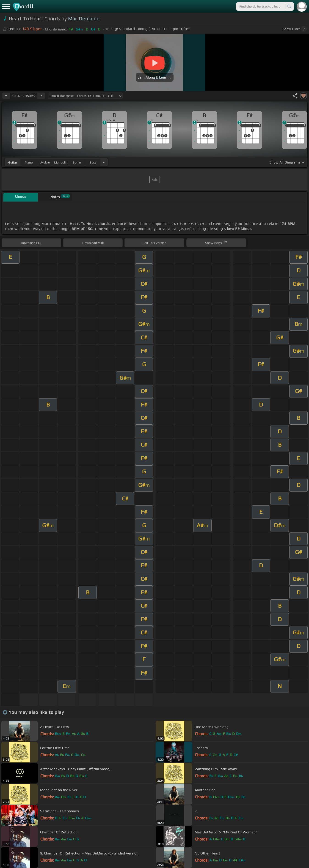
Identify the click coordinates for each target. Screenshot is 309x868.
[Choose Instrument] (104, 162)
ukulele (45, 162)
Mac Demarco (84, 19)
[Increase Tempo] (41, 96)
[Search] (289, 6)
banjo (77, 162)
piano (29, 162)
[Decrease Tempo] (6, 96)
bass (93, 162)
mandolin (61, 162)
